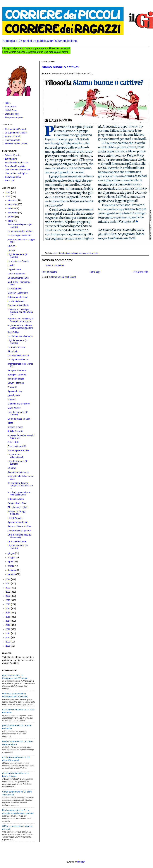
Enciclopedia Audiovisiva (17, 163)
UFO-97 (11, 250)
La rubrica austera (16, 347)
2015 (8, 617)
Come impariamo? (16, 274)
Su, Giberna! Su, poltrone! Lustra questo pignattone (20, 327)
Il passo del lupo (15, 391)
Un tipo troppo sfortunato (19, 235)
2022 (8, 588)
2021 (56, 253)
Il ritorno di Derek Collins (19, 526)
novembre (13, 204)
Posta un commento (55, 266)
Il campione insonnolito (18, 472)
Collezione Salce (13, 177)
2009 (8, 642)
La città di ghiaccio (16, 301)
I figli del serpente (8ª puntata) (18, 256)
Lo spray (12, 468)
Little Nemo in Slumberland (18, 170)
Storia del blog (12, 114)
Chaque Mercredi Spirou (17, 173)
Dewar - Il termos (16, 383)
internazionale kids (74, 253)
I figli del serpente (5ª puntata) (18, 463)
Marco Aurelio (14, 408)
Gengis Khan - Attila (17, 503)
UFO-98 (11, 246)
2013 (8, 625)
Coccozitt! (12, 387)
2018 (8, 604)
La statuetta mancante (18, 278)
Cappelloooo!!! (14, 269)
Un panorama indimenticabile (16, 456)
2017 (8, 608)
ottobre (12, 208)
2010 (8, 637)
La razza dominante (17, 541)
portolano (87, 253)
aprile (11, 562)
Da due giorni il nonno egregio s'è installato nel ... (20, 486)
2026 (8, 192)
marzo (11, 566)
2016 (8, 613)
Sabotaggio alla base (18, 297)
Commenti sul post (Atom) (64, 277)
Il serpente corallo (16, 379)
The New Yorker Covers (16, 143)
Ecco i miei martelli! (17, 446)
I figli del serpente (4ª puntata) (18, 547)
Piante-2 (12, 400)
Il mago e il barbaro (17, 371)
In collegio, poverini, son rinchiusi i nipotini (19, 494)
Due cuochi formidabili (18, 305)
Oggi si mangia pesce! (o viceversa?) (19, 536)
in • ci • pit (10, 181)
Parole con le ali (13, 136)
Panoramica (11, 107)
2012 (8, 629)
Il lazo (10, 423)
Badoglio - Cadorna (17, 375)
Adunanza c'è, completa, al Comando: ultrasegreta (20, 320)
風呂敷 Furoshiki (15, 431)
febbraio (12, 570)
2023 (8, 583)
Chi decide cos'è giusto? (19, 531)
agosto (12, 217)
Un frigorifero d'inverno (18, 360)
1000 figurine (11, 159)
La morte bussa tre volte (19, 419)
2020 (8, 596)
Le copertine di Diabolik (16, 133)
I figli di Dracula (15, 518)
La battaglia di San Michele (20, 231)
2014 (8, 621)
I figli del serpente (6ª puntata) (18, 413)
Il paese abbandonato (18, 522)
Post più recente (49, 272)
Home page (95, 272)
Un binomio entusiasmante (20, 336)
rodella (95, 253)
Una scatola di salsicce (18, 355)
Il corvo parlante (13, 140)
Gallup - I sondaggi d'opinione (17, 513)
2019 (8, 600)
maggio (12, 558)
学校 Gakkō (13, 332)
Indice (8, 103)
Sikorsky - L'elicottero (18, 293)
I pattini (11, 265)
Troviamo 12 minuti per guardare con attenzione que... (20, 312)
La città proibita (15, 289)
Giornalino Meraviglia (15, 166)
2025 (8, 196)
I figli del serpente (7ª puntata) (18, 342)
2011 (8, 633)
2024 (8, 579)
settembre (13, 213)
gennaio (12, 574)
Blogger (81, 862)
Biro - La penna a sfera (18, 450)
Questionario (14, 395)
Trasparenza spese (14, 117)
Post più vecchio (141, 272)
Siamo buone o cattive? (61, 67)
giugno (12, 553)
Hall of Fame (11, 110)
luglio (11, 221)
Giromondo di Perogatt (16, 129)
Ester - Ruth (13, 442)
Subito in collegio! (16, 499)
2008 (8, 646)
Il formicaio (13, 351)
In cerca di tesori (15, 427)
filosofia (62, 253)
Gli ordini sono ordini (17, 507)
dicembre (13, 200)
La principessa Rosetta (18, 261)
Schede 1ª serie (13, 155)
